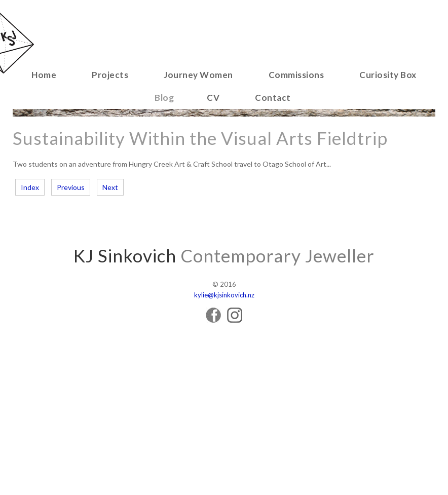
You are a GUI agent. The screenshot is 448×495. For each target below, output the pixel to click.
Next (110, 187)
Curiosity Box (388, 75)
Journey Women (198, 75)
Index (30, 187)
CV (213, 98)
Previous (71, 187)
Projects (110, 75)
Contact (273, 98)
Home (44, 75)
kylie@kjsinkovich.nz (224, 295)
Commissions (296, 75)
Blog (164, 98)
